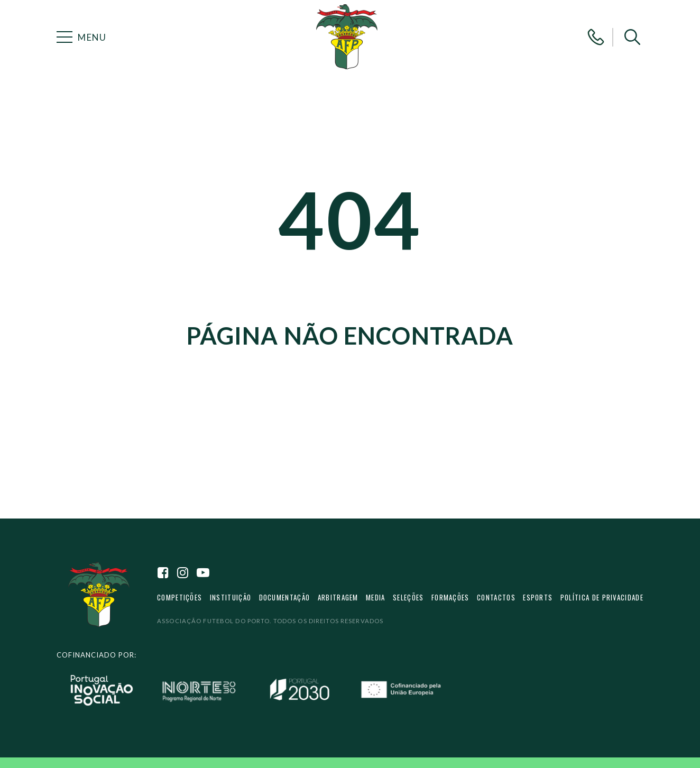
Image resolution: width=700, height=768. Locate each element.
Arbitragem (338, 598)
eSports (538, 598)
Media (376, 598)
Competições (179, 598)
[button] (632, 37)
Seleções (408, 598)
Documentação (285, 598)
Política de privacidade (602, 598)
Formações (450, 598)
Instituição (231, 598)
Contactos (496, 598)
